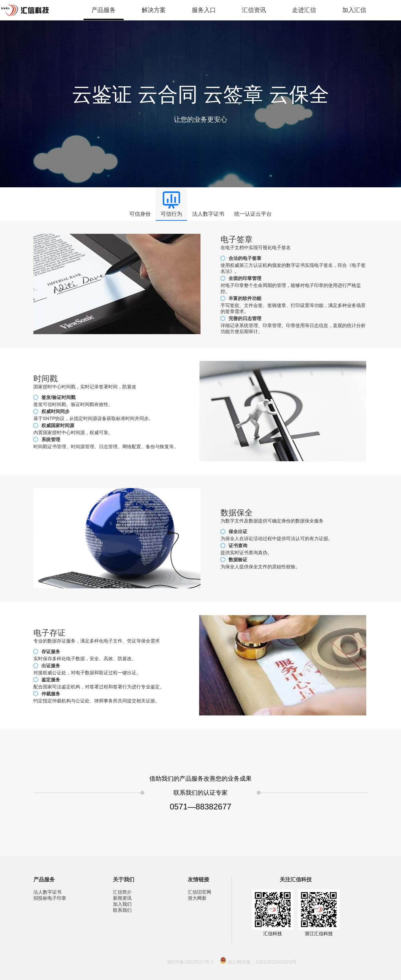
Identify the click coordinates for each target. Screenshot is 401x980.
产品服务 (104, 10)
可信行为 (171, 214)
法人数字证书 (208, 214)
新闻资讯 (122, 898)
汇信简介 (122, 892)
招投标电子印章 (50, 898)
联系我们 (122, 910)
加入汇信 (354, 10)
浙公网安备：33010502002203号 (262, 962)
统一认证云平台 (253, 214)
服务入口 (204, 10)
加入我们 (122, 904)
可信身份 (140, 214)
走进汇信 (304, 10)
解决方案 (154, 10)
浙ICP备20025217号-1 (190, 962)
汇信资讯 (254, 10)
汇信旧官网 (199, 892)
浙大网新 (197, 898)
